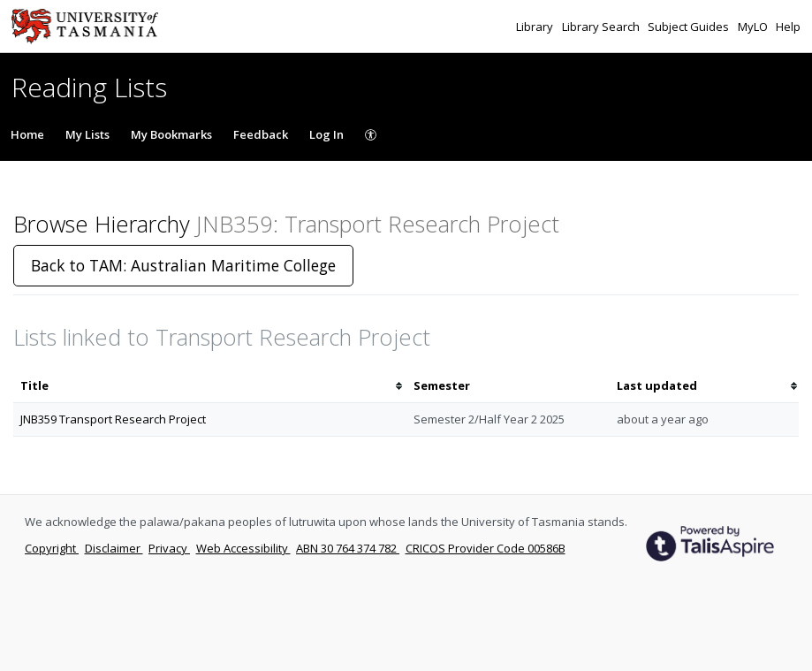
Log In (326, 134)
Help (788, 27)
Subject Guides (690, 27)
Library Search (602, 27)
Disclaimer (114, 548)
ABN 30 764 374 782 (348, 548)
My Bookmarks (171, 134)
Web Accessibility (243, 548)
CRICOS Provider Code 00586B (486, 548)
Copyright (52, 548)
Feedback (261, 134)
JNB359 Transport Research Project (113, 419)
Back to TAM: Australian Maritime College (183, 265)
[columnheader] (210, 386)
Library (536, 27)
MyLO (754, 27)
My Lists (87, 134)
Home (27, 134)
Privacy (169, 548)
